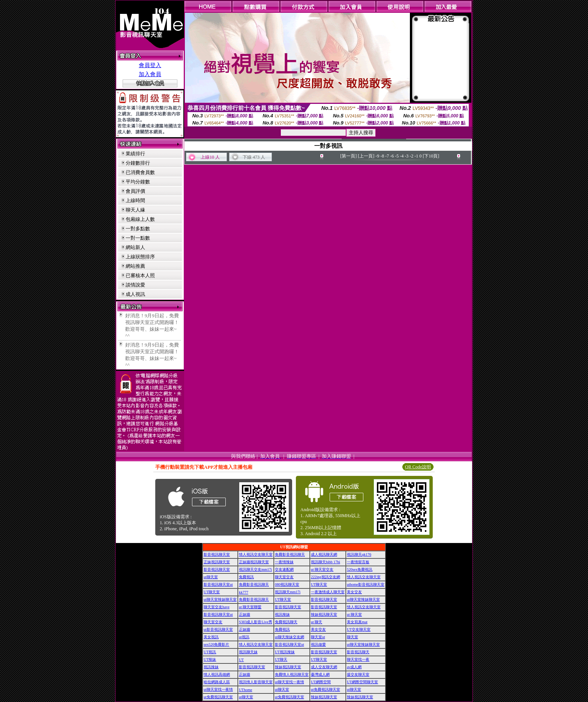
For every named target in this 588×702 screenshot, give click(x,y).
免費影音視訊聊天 (290, 554)
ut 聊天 (316, 622)
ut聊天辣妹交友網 (289, 637)
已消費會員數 (140, 172)
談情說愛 (135, 285)
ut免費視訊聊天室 (325, 689)
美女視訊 (211, 637)
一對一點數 (138, 238)
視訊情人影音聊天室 (256, 682)
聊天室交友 (284, 577)
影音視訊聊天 (358, 652)
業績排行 (135, 154)
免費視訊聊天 (286, 622)
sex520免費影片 (216, 644)
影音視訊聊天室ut (218, 584)
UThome (246, 690)
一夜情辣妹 (284, 562)
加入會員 (150, 74)
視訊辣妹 (282, 614)
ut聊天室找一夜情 (289, 682)
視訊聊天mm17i (288, 592)
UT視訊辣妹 (285, 652)
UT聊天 (281, 659)
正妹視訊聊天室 (217, 562)
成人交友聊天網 (324, 667)
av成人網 (354, 667)
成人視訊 (135, 294)
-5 (397, 156)
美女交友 (354, 592)
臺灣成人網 (320, 674)
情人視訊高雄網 (217, 674)
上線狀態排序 (140, 257)
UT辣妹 (210, 659)
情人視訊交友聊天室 (256, 554)
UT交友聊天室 (359, 629)
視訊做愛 (318, 644)
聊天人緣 (135, 210)
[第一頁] (348, 156)
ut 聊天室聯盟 (250, 607)
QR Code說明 (418, 467)
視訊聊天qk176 (359, 554)
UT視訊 (210, 652)
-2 (411, 156)
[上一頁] (366, 156)
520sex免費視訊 (360, 569)
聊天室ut (318, 637)
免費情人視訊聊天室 (292, 674)
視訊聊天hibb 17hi (325, 562)
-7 (387, 156)
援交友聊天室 (358, 674)
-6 (392, 156)
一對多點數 (138, 229)
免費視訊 (246, 577)
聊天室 (352, 637)
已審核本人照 (140, 275)
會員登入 (150, 65)
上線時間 (135, 200)
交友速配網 (284, 569)
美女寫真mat (357, 622)
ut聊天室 (211, 577)
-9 (377, 156)
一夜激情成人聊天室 (328, 592)
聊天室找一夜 (358, 659)
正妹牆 (244, 614)
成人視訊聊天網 (324, 554)
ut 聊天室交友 (322, 569)
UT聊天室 (319, 584)
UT (241, 660)
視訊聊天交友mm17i (255, 569)
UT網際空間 (321, 682)
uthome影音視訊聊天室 (366, 584)
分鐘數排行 (138, 163)
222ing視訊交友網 (325, 577)
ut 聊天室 (354, 614)
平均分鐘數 (138, 182)
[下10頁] (431, 156)
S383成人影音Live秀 (256, 622)
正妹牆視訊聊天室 (254, 562)
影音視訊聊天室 (217, 554)
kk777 (244, 592)
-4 (402, 156)
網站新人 (135, 247)
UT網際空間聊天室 (362, 682)
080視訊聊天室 (287, 584)
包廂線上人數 (140, 219)
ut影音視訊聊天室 (218, 629)
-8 (382, 156)
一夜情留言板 (358, 562)
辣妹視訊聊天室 (324, 614)
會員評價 (135, 191)
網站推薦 (135, 266)
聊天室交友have (217, 607)
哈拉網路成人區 (217, 682)
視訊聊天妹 (248, 652)
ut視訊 (244, 637)
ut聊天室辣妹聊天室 (220, 599)
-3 (406, 156)
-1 (416, 156)
